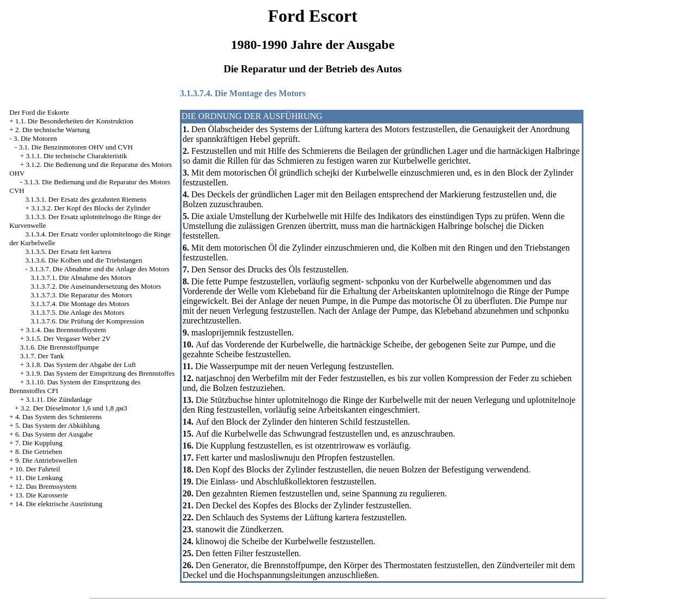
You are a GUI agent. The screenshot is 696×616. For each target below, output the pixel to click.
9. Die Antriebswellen (46, 460)
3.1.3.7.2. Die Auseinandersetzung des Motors (96, 286)
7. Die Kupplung (39, 443)
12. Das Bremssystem (46, 486)
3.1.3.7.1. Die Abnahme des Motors (81, 278)
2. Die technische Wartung (52, 130)
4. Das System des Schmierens (58, 417)
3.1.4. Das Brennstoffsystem (66, 330)
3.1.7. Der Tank (42, 356)
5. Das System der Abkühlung (58, 425)
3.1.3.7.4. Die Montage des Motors (80, 304)
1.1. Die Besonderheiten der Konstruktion (74, 121)
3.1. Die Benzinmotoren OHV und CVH (76, 147)
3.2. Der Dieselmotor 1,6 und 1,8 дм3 (74, 408)
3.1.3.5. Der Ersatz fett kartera (68, 251)
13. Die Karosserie (42, 495)
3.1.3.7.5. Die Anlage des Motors (77, 312)
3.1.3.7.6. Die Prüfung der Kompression (87, 321)
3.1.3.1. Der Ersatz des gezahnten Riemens (86, 199)
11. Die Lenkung (39, 478)
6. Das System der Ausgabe (54, 434)
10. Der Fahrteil (38, 469)
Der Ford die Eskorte (39, 112)
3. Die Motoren (35, 138)
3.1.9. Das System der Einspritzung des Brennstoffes (100, 373)
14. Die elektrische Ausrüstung (59, 504)
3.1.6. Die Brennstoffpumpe (60, 347)
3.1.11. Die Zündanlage (59, 399)
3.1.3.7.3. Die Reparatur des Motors (81, 295)
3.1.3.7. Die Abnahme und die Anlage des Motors (99, 269)
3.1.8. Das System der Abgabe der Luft (81, 365)
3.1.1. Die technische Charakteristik (76, 156)
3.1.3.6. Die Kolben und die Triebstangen (84, 260)
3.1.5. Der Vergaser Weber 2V (68, 338)
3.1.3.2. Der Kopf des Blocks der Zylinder (91, 208)
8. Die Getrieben (39, 452)
